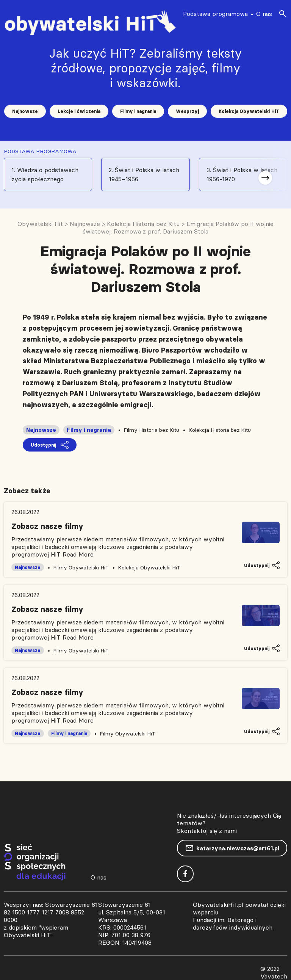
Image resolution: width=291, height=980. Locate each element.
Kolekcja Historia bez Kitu (220, 430)
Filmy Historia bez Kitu (151, 430)
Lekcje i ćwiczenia (79, 111)
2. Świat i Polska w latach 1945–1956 (144, 174)
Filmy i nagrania (138, 111)
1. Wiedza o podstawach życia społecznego (45, 174)
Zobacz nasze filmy (47, 526)
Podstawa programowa (215, 14)
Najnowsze (25, 111)
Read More (78, 554)
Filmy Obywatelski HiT (81, 568)
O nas (264, 14)
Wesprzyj (187, 111)
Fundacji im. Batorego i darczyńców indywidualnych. (233, 924)
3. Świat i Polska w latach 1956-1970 (242, 174)
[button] (265, 178)
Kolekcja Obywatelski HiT (249, 111)
